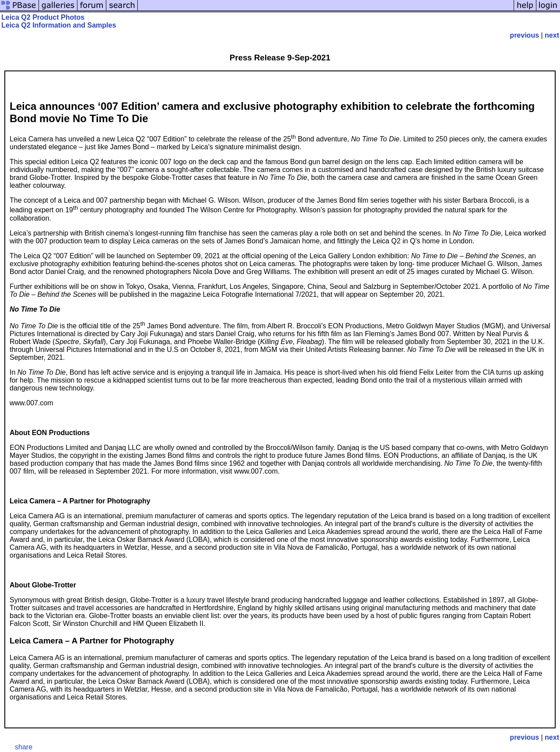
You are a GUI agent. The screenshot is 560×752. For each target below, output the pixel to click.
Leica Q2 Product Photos (43, 17)
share (24, 747)
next (552, 35)
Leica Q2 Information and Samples (59, 25)
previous (524, 35)
